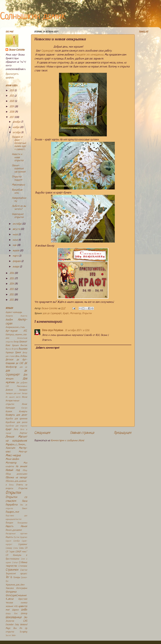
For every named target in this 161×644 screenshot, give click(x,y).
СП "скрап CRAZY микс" (16, 552)
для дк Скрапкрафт (52, 313)
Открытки (87, 313)
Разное (24, 526)
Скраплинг (23, 544)
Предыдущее (123, 433)
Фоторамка (11, 592)
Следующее (42, 433)
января (16, 267)
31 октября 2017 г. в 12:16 (77, 331)
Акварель (9, 316)
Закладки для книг (13, 394)
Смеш (15, 548)
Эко (25, 618)
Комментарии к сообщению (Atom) (67, 441)
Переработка (11, 505)
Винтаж (24, 345)
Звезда (24, 394)
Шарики (15, 610)
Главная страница (82, 433)
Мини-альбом (12, 459)
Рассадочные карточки (16, 534)
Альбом (9, 320)
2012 (12, 295)
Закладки (23, 390)
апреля (16, 251)
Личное (10, 437)
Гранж (18, 353)
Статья (15, 563)
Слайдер (9, 548)
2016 (12, 273)
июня (16, 240)
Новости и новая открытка (18, 158)
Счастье (24, 570)
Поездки (9, 523)
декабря (17, 122)
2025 (12, 91)
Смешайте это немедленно (89, 55)
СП (26, 548)
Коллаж (9, 412)
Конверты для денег (16, 415)
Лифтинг (23, 433)
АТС (25, 331)
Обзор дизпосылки (16, 474)
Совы (21, 548)
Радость (9, 526)
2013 (12, 289)
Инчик (24, 404)
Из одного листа (13, 397)
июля (16, 235)
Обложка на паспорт (16, 478)
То (11, 577)
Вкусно (8, 349)
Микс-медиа (13, 456)
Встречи (15, 349)
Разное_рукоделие (14, 530)
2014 (12, 284)
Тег (7, 577)
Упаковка (10, 588)
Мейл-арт (23, 452)
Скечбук (16, 541)
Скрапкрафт (48, 51)
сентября (17, 224)
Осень (11, 485)
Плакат (25, 509)
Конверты (23, 412)
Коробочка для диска (16, 422)
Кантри (24, 408)
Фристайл (23, 599)
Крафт (66, 313)
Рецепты (9, 537)
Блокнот (23, 342)
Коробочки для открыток (16, 426)
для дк (23, 367)
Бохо (8, 345)
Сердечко (23, 537)
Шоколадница (13, 617)
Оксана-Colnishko (17, 50)
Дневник (9, 390)
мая (15, 245)
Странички (12, 570)
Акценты (24, 316)
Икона (24, 397)
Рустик (16, 537)
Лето (16, 430)
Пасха (25, 501)
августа (17, 229)
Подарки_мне (12, 512)
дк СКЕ (20, 363)
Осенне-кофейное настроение (19, 169)
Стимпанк (23, 566)
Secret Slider (11, 636)
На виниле (21, 467)
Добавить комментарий (47, 348)
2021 (12, 96)
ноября (16, 127)
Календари (10, 408)
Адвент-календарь (14, 312)
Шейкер (24, 614)
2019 (12, 107)
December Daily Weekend (16, 625)
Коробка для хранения (16, 419)
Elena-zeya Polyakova (53, 331)
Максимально (18, 185)
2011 (12, 300)
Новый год (13, 470)
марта (16, 256)
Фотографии (22, 588)
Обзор (25, 470)
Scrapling (23, 632)
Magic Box (11, 628)
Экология (10, 621)
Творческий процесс (16, 574)
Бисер (16, 342)
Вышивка (23, 349)
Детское (9, 360)
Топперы (17, 577)
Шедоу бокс (12, 614)
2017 (12, 117)
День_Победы (21, 356)
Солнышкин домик (33, 17)
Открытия (23, 488)
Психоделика (22, 523)
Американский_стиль (15, 327)
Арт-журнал (11, 331)
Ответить (47, 340)
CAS (25, 621)
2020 (12, 101)
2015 (12, 279)
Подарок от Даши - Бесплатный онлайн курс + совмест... (19, 143)
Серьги (8, 541)
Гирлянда (9, 353)
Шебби (24, 610)
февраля (17, 261)
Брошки (15, 345)
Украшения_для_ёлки (15, 585)
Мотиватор (75, 313)
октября (17, 133)
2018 (12, 112)
